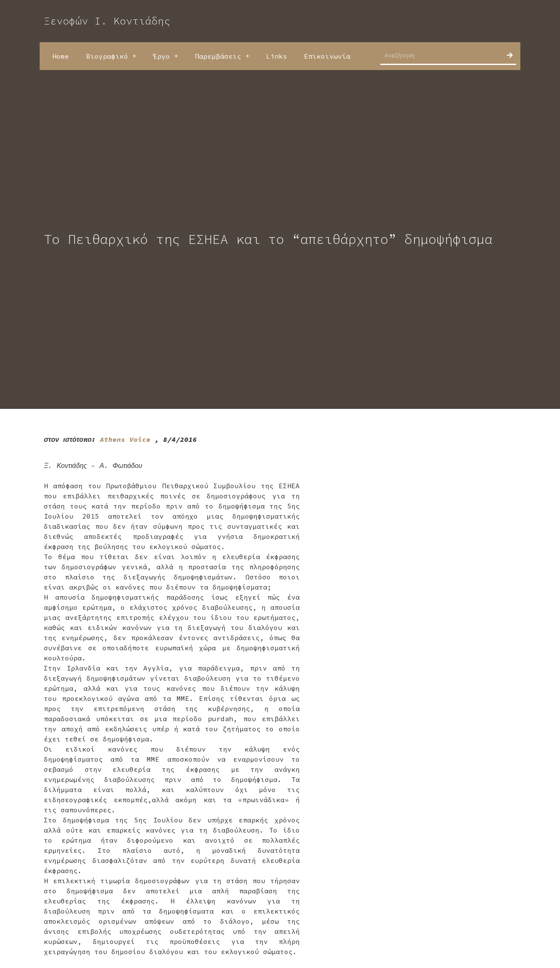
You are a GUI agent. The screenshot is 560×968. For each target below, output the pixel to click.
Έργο (166, 56)
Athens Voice (125, 439)
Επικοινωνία (327, 56)
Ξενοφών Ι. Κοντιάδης (107, 21)
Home (61, 56)
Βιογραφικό (111, 56)
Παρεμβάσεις (222, 56)
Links (277, 56)
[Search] (510, 55)
